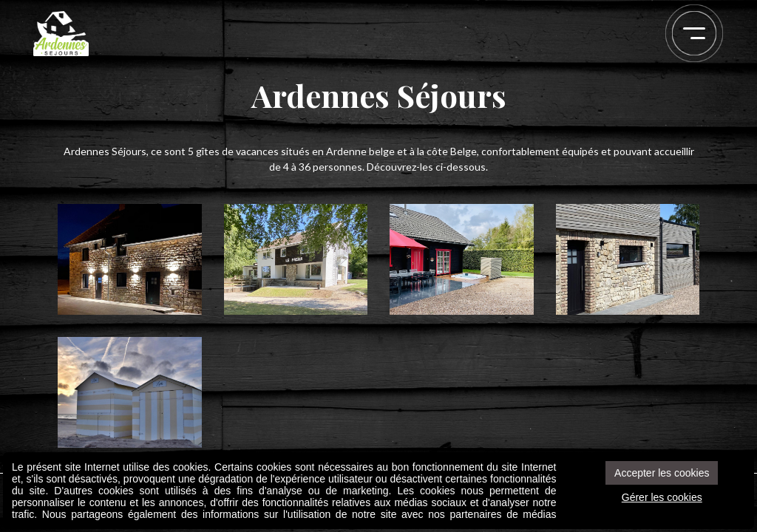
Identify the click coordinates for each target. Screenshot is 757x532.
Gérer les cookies (662, 497)
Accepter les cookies (662, 473)
